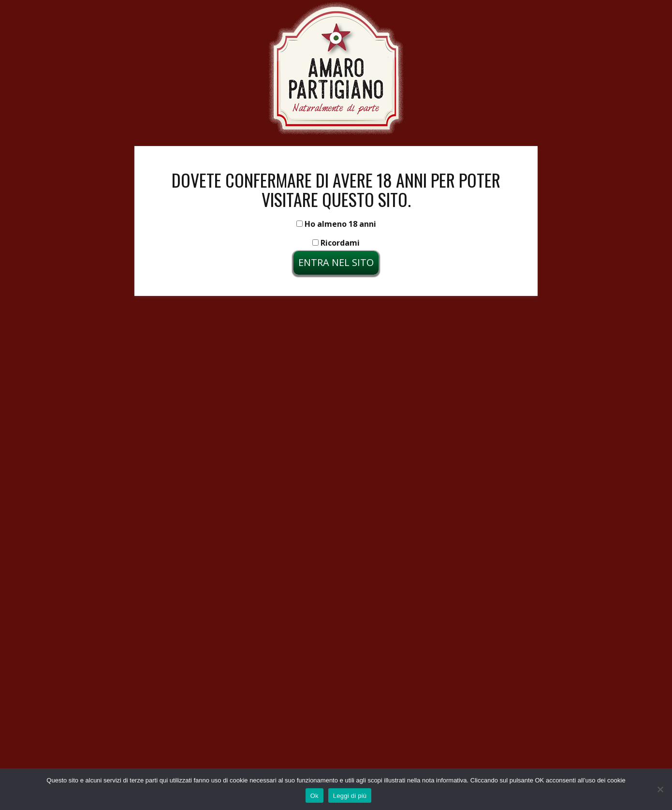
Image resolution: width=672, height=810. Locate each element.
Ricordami (336, 243)
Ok (314, 796)
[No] (660, 789)
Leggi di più (350, 796)
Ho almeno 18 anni (336, 224)
